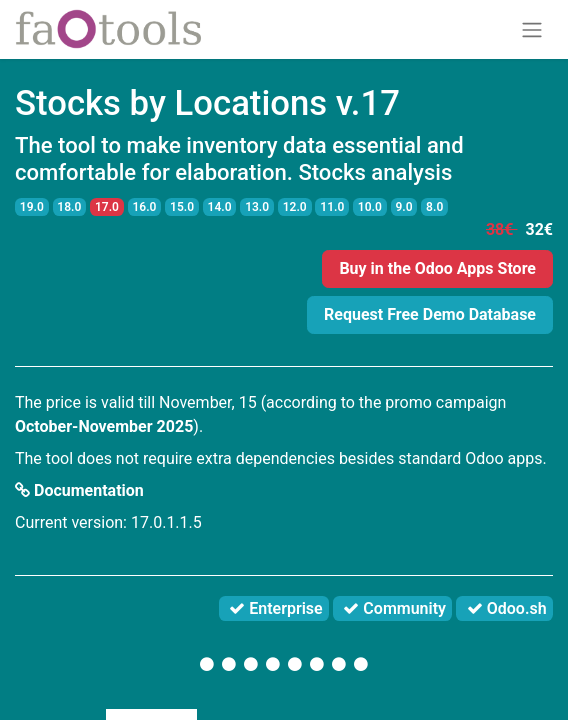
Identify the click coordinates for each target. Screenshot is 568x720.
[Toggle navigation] (532, 29)
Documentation (79, 490)
